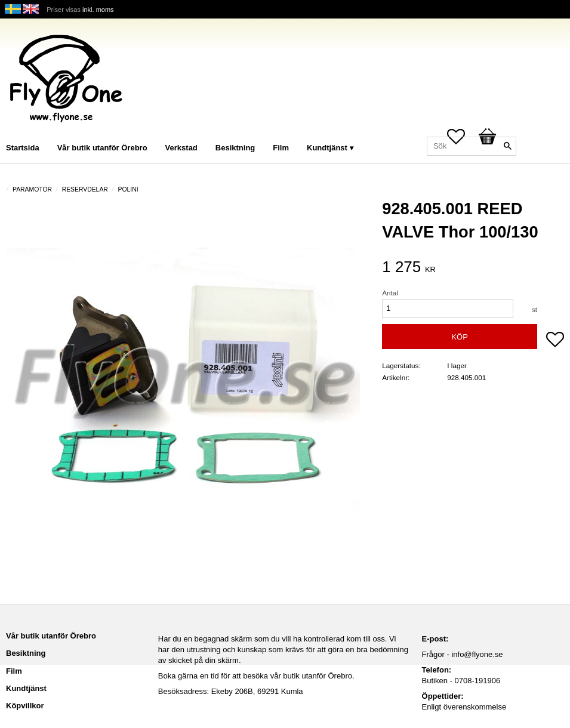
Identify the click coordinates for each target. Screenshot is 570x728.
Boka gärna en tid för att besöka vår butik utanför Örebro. (256, 676)
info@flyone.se (477, 654)
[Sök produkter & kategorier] (472, 146)
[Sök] (507, 146)
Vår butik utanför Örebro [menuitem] (102, 148)
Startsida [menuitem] (23, 148)
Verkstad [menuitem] (181, 148)
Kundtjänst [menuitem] (327, 148)
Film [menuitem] (281, 148)
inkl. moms (98, 10)
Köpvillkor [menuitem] (25, 706)
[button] (555, 341)
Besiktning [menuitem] (235, 148)
